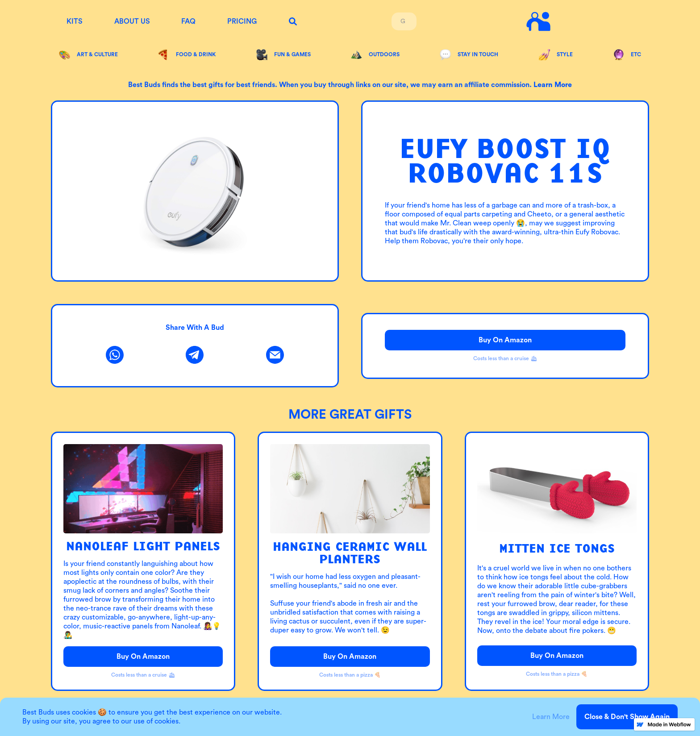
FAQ (188, 21)
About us (132, 21)
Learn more (553, 85)
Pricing (242, 21)
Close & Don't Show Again (627, 717)
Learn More (551, 717)
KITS (75, 21)
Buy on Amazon (505, 340)
